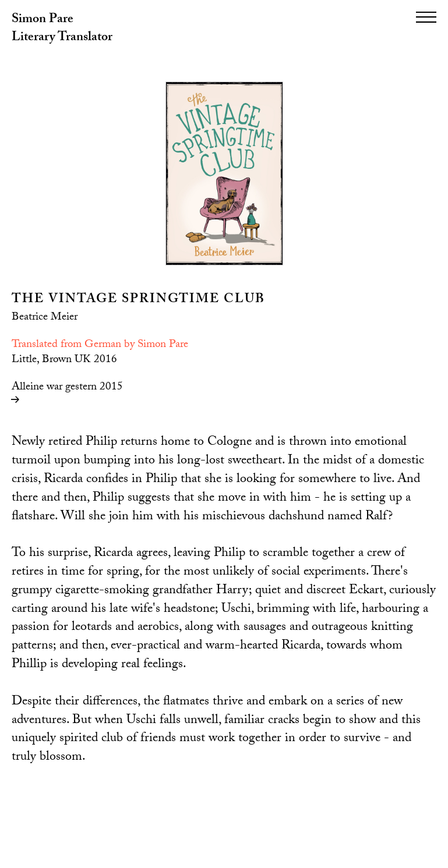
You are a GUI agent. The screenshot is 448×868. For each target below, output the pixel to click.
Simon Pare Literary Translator (62, 29)
